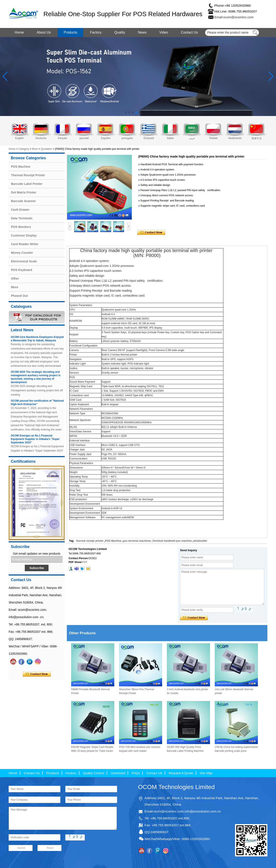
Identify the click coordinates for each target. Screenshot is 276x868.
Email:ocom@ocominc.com (234, 17)
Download (118, 773)
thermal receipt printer (90, 541)
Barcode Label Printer (27, 184)
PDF (85, 562)
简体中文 (257, 138)
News (142, 32)
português (127, 138)
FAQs (136, 773)
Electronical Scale (24, 261)
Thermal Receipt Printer (28, 175)
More (35, 149)
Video (164, 32)
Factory (96, 32)
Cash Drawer (20, 210)
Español (106, 138)
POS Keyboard (22, 270)
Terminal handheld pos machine (172, 541)
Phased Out (19, 296)
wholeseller (200, 541)
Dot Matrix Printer (24, 192)
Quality (120, 32)
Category (24, 149)
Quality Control (93, 773)
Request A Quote (181, 773)
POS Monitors (21, 227)
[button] (126, 112)
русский (84, 138)
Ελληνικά (149, 138)
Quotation (46, 149)
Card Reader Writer (25, 244)
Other (15, 279)
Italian (170, 138)
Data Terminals (22, 218)
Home (19, 32)
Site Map (206, 773)
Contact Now (37, 674)
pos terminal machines (137, 541)
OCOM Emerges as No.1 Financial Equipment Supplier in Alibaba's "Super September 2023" (35, 439)
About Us (44, 32)
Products (70, 32)
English (19, 138)
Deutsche (41, 138)
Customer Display (24, 235)
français (63, 138)
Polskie (214, 138)
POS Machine (21, 167)
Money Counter (22, 253)
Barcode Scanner (23, 201)
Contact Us (189, 32)
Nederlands (235, 138)
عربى (192, 138)
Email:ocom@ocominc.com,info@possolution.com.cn (183, 811)
